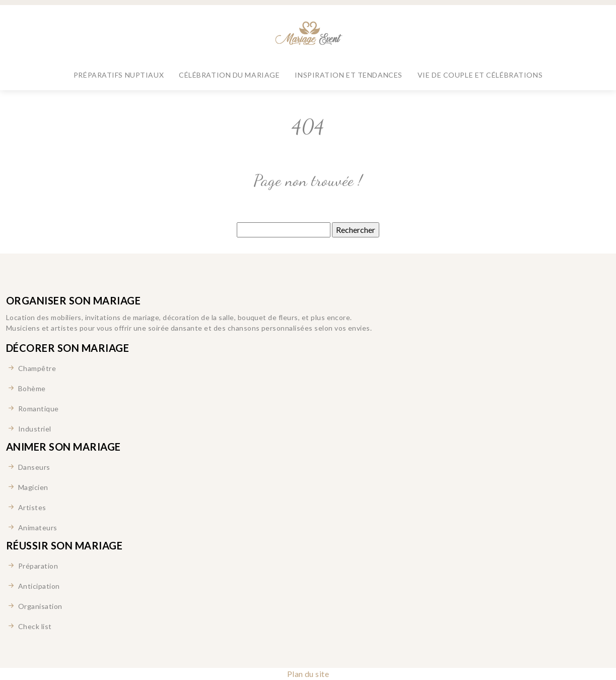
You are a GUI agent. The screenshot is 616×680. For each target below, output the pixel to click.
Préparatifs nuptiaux (119, 75)
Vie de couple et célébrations (480, 75)
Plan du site (308, 674)
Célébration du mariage (229, 75)
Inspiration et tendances (348, 75)
